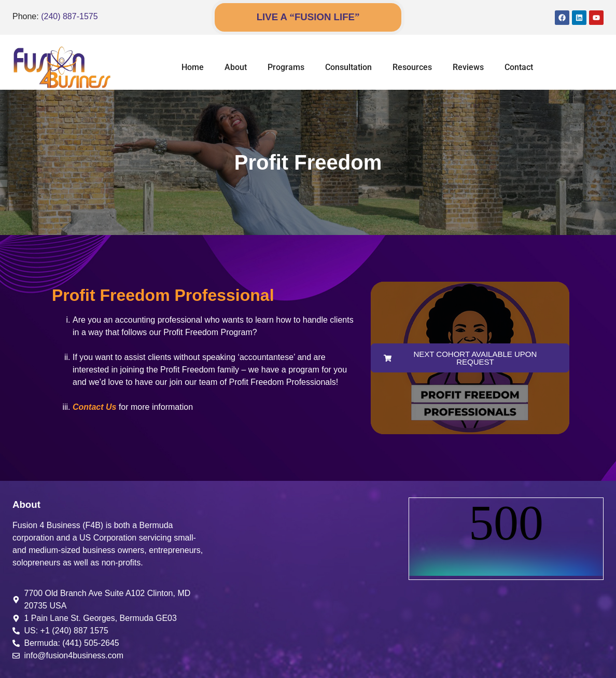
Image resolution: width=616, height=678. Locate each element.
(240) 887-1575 (69, 16)
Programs (286, 67)
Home (193, 67)
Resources (412, 67)
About (236, 67)
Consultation (348, 67)
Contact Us (94, 407)
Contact (519, 67)
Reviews (468, 67)
